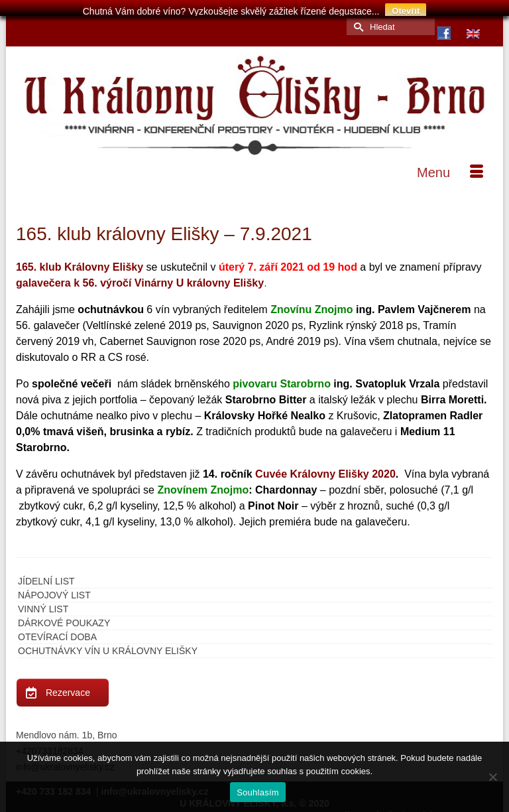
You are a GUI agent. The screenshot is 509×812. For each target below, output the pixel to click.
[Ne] (492, 777)
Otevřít (406, 11)
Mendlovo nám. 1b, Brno (67, 730)
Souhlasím (258, 792)
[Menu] (450, 168)
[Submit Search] (357, 22)
